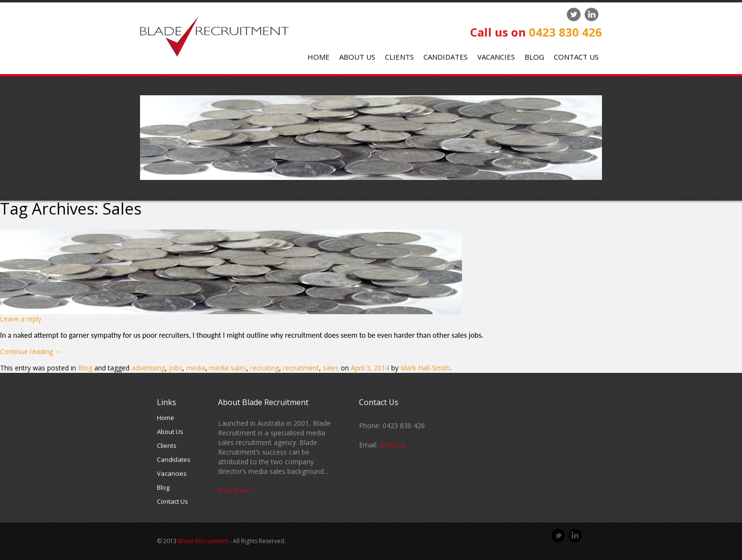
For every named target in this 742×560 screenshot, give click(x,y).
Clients (399, 57)
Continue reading (31, 351)
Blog (534, 57)
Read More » (235, 490)
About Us (357, 57)
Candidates (446, 57)
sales (331, 368)
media (196, 368)
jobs (176, 368)
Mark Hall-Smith (425, 368)
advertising (148, 368)
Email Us (393, 445)
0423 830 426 (565, 32)
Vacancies (496, 57)
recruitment (301, 368)
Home (319, 57)
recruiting (265, 368)
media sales (228, 368)
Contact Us (576, 57)
